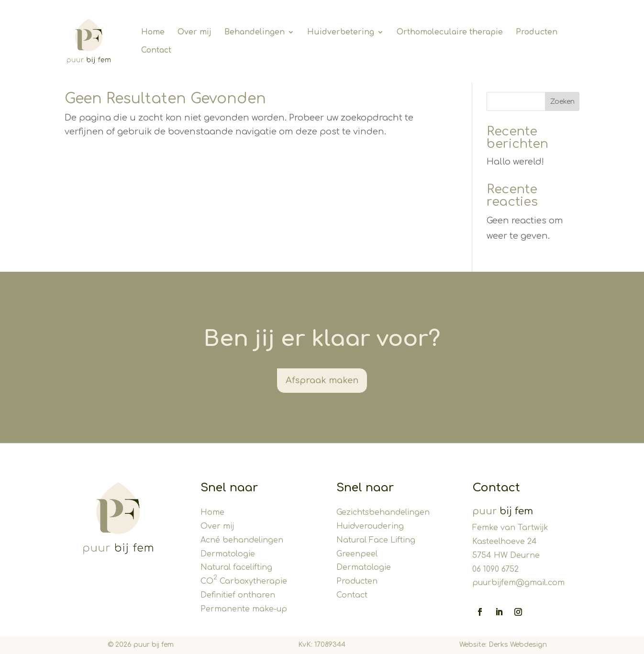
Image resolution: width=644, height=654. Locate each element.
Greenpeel (357, 554)
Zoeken (562, 102)
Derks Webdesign (518, 645)
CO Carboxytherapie (244, 581)
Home (212, 512)
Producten (357, 581)
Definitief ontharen (238, 595)
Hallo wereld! (515, 162)
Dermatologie (228, 554)
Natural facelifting (236, 567)
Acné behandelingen (242, 540)
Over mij (217, 526)
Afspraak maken (322, 380)
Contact (352, 595)
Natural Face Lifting (376, 540)
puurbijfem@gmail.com (518, 583)
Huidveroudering (370, 526)
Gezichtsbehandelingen (383, 512)
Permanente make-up (244, 609)
